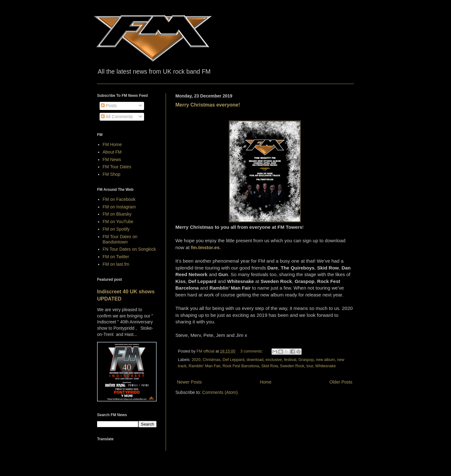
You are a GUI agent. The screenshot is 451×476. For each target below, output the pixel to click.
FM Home (112, 144)
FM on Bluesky (117, 214)
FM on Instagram (119, 207)
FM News (112, 160)
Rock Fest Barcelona (241, 366)
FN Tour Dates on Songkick (129, 249)
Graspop (306, 360)
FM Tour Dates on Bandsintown (120, 239)
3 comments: (252, 351)
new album (325, 360)
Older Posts (341, 382)
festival (290, 360)
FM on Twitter (116, 257)
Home (265, 382)
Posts (109, 106)
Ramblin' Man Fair (204, 366)
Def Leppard (233, 360)
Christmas (212, 360)
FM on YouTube (118, 222)
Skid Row (270, 366)
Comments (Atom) (220, 392)
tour (310, 366)
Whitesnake (326, 366)
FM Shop (112, 174)
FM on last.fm (116, 264)
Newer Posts (189, 382)
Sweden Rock (292, 366)
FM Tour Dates (117, 167)
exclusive (274, 360)
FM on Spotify (116, 229)
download (255, 360)
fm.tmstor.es (205, 247)
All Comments (117, 117)
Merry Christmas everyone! (208, 105)
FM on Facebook (119, 199)
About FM (112, 152)
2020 (196, 360)
